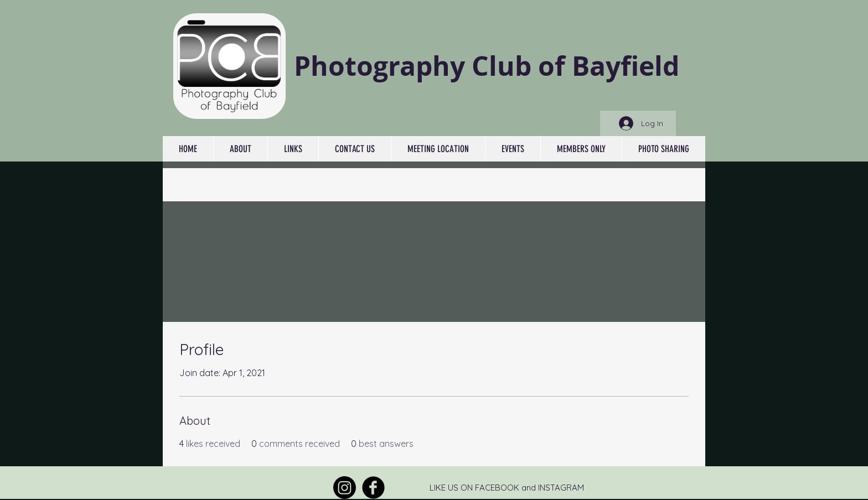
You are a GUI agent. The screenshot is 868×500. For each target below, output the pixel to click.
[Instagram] (345, 488)
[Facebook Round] (373, 488)
